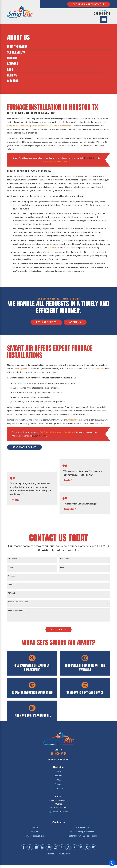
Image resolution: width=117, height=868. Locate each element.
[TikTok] (68, 847)
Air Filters (35, 832)
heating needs (21, 369)
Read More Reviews (24, 447)
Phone (11, 567)
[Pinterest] (81, 847)
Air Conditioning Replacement (82, 832)
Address (11, 576)
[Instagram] (55, 847)
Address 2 (12, 584)
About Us (75, 322)
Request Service (46, 322)
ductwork (52, 247)
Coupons (59, 784)
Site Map (50, 854)
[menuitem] (58, 47)
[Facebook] (24, 847)
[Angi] (93, 847)
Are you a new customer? (18, 602)
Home (59, 771)
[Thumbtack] (74, 847)
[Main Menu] (104, 19)
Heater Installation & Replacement (82, 836)
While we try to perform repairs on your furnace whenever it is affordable (39, 126)
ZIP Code (12, 593)
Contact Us (58, 629)
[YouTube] (49, 847)
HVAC (58, 780)
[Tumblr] (87, 847)
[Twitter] (62, 847)
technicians (100, 369)
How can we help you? (17, 610)
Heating (35, 827)
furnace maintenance (75, 420)
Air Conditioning (82, 827)
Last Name (65, 559)
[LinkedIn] (43, 847)
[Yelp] (30, 847)
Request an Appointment (89, 4)
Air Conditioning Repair (35, 836)
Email (62, 567)
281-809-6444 (102, 13)
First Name (12, 559)
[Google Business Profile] (36, 847)
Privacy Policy (65, 854)
